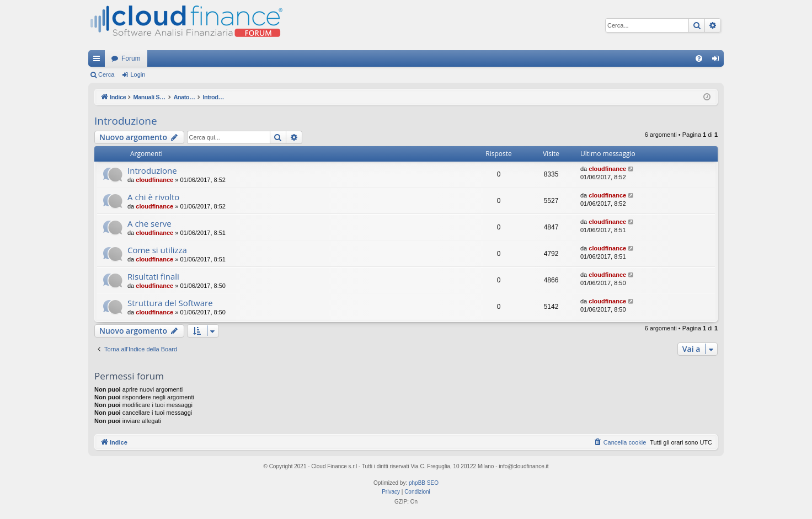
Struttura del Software (170, 303)
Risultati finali (153, 276)
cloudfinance (154, 180)
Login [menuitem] (718, 61)
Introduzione (126, 121)
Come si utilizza (157, 250)
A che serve (149, 223)
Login (138, 74)
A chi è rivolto (153, 197)
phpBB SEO (424, 483)
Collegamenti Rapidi (99, 61)
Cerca (106, 74)
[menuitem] (699, 58)
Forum (131, 58)
